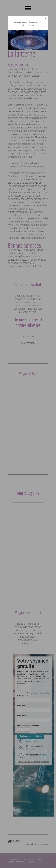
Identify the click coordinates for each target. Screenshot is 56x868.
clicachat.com (28, 25)
